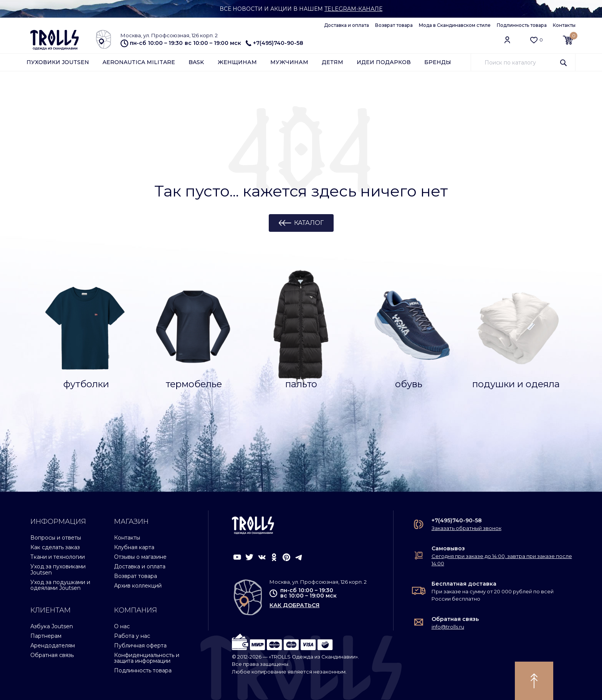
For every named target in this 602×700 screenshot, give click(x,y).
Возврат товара (394, 25)
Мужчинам (289, 62)
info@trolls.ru (448, 627)
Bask (196, 62)
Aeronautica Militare (139, 62)
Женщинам (237, 62)
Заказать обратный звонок (466, 528)
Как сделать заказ (55, 547)
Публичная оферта (140, 646)
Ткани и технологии (58, 557)
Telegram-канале (353, 9)
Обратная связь (52, 655)
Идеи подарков (384, 62)
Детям (332, 62)
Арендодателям (53, 646)
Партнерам (46, 636)
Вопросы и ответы (56, 538)
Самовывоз (448, 548)
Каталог (309, 223)
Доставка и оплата (346, 25)
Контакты (564, 25)
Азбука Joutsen (52, 626)
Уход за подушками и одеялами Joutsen (60, 585)
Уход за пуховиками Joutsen (58, 569)
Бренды (438, 62)
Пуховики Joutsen (58, 62)
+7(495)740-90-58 (275, 43)
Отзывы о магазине (140, 557)
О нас (122, 626)
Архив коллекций (138, 586)
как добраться (294, 605)
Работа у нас (132, 636)
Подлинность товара (522, 25)
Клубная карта (134, 547)
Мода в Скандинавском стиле (455, 25)
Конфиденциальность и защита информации (147, 658)
